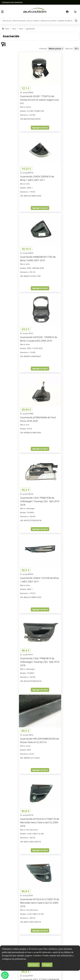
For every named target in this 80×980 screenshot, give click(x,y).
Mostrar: (70, 49)
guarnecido (30, 29)
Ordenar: (43, 49)
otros (14, 29)
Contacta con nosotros (12, 2)
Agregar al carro (40, 128)
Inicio (7, 29)
